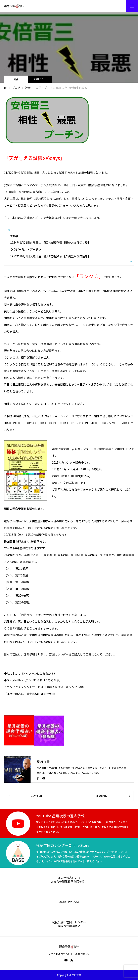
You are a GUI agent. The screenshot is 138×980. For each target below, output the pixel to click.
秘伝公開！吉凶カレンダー (69, 922)
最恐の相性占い (69, 902)
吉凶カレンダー (59, 654)
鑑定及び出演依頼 (69, 926)
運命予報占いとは (69, 878)
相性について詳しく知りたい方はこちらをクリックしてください (45, 404)
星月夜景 (43, 762)
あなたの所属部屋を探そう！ (69, 882)
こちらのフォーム (80, 489)
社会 (16, 79)
